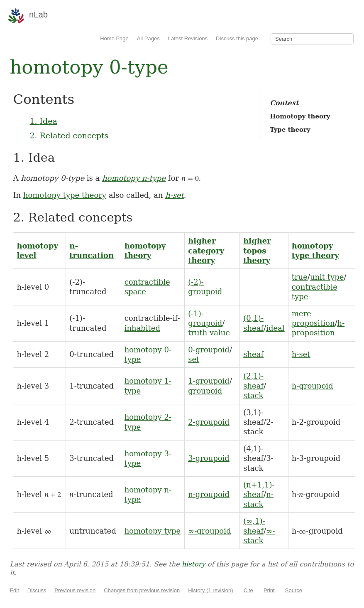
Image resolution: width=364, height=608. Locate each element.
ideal (275, 328)
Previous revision (75, 590)
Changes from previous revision (142, 590)
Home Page (114, 38)
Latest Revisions (188, 38)
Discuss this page (237, 38)
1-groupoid (209, 381)
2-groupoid (209, 422)
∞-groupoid (209, 531)
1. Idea (43, 121)
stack (253, 395)
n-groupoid (209, 494)
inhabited (142, 328)
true (300, 277)
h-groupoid (313, 386)
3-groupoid (209, 458)
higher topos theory (257, 251)
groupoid (205, 391)
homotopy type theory (65, 195)
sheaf (253, 354)
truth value (209, 333)
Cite (248, 590)
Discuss (37, 590)
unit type (327, 277)
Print (269, 590)
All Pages (148, 38)
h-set (175, 195)
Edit (14, 590)
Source (294, 590)
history (194, 564)
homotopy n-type (134, 178)
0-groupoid (209, 350)
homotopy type (153, 531)
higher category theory (206, 251)
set (194, 359)
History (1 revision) (210, 590)
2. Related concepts (69, 135)
